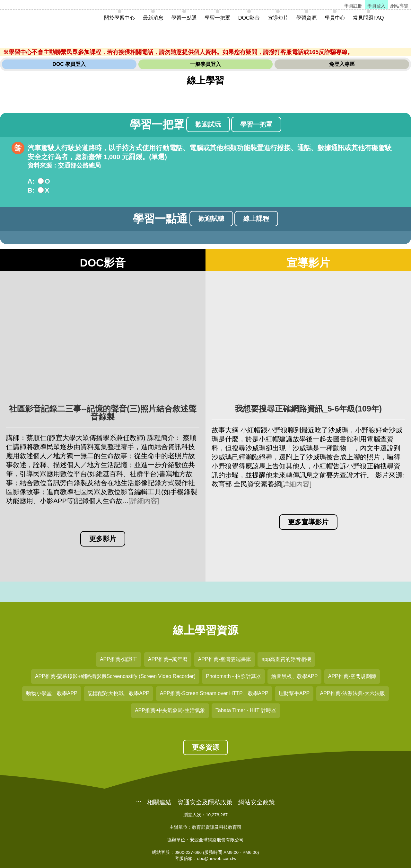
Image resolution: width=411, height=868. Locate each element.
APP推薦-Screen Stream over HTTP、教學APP (214, 693)
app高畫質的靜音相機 (286, 659)
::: (139, 802)
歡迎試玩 (208, 124)
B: (31, 190)
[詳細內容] (144, 501)
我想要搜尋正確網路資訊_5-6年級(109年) (308, 409)
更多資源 (205, 747)
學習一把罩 (256, 124)
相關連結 (159, 802)
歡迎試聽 (211, 219)
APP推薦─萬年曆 (168, 659)
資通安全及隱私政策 (205, 802)
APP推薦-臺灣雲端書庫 (225, 659)
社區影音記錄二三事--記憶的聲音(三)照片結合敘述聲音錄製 (103, 413)
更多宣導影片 (308, 522)
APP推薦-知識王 (119, 659)
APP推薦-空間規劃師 (352, 676)
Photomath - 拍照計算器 (233, 676)
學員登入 (376, 6)
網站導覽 (399, 6)
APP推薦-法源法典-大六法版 (353, 693)
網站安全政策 (257, 802)
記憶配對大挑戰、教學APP (118, 693)
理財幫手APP (294, 693)
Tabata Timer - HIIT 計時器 (246, 710)
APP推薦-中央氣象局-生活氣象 (170, 710)
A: (31, 181)
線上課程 (256, 219)
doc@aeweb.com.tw (217, 859)
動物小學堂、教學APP (52, 693)
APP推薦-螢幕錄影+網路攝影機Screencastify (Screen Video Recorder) (115, 676)
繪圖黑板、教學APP (294, 676)
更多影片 (103, 539)
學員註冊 (353, 6)
